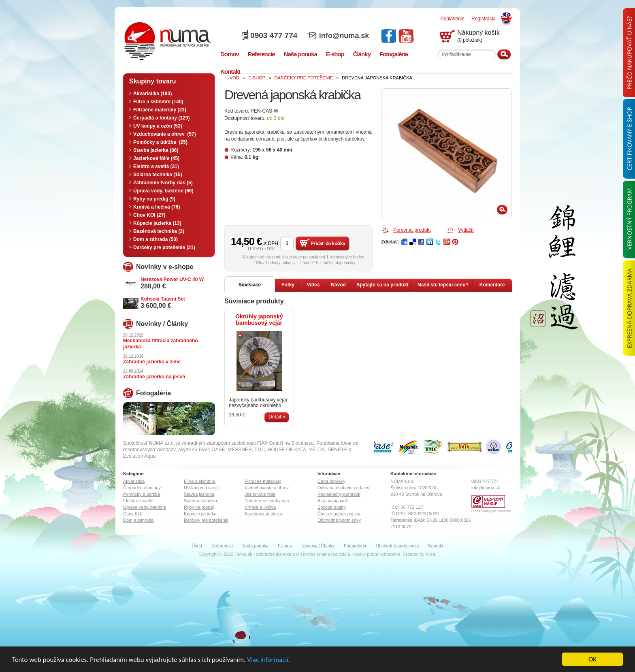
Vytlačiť (466, 230)
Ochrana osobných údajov (343, 488)
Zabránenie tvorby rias (267, 501)
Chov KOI (133, 514)
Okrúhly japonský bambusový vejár (259, 320)
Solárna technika (200, 501)
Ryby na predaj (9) (154, 199)
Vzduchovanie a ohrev (267, 488)
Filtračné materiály (263, 481)
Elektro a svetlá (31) (156, 166)
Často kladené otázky (339, 514)
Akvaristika (134, 481)
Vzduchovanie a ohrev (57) (165, 134)
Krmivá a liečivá (260, 507)
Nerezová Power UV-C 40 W (172, 279)
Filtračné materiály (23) (160, 110)
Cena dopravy (331, 481)
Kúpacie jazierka (200, 514)
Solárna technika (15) (158, 175)
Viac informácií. (268, 660)
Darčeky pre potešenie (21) (164, 247)
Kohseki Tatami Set (163, 299)
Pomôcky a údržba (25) (160, 142)
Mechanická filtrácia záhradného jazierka (161, 344)
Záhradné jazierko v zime (152, 362)
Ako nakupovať (332, 501)
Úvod (197, 546)
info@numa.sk (344, 36)
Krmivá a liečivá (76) (157, 207)
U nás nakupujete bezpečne (491, 511)
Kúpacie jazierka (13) (157, 223)
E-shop (285, 546)
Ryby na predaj (199, 507)
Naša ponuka (255, 546)
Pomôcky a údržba (142, 494)
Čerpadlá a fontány (142, 488)
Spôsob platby (332, 507)
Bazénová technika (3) (159, 231)
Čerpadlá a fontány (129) (161, 118)
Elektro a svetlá (138, 501)
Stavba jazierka (199, 494)
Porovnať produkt (412, 230)
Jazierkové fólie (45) (156, 158)
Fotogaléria (355, 546)
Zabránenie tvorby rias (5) (163, 183)
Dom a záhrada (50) (156, 239)
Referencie (222, 546)
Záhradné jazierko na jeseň (154, 377)
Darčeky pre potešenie (206, 520)
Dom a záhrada (138, 520)
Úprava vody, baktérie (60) (163, 191)
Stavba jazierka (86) (156, 150)
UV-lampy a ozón (201, 488)
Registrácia (484, 19)
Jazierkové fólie (260, 494)
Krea (430, 554)
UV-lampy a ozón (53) (158, 126)
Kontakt (436, 546)
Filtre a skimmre (200, 481)
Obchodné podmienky (339, 520)
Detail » (277, 417)
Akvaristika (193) (152, 94)
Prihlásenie (453, 19)
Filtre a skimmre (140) (158, 102)
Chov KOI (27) (149, 215)
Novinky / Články (318, 546)
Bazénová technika (263, 514)
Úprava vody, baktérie (145, 507)
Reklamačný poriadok (339, 494)
